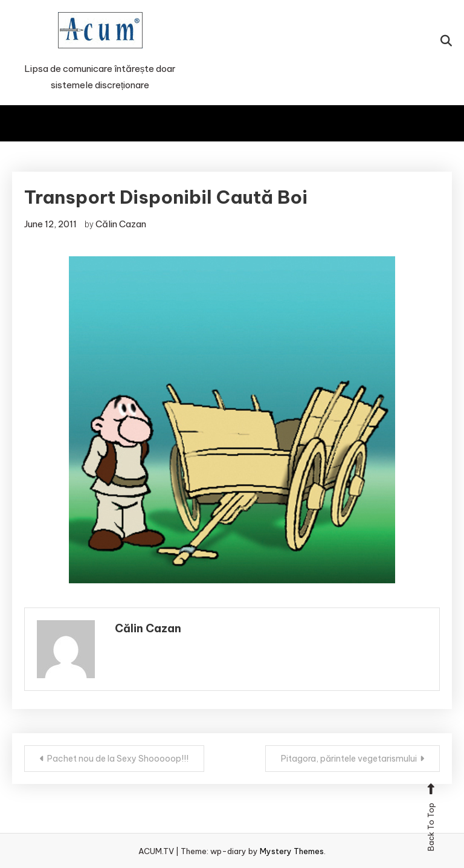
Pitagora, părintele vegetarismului (349, 759)
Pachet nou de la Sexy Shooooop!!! (118, 759)
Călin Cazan (121, 224)
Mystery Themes (292, 851)
